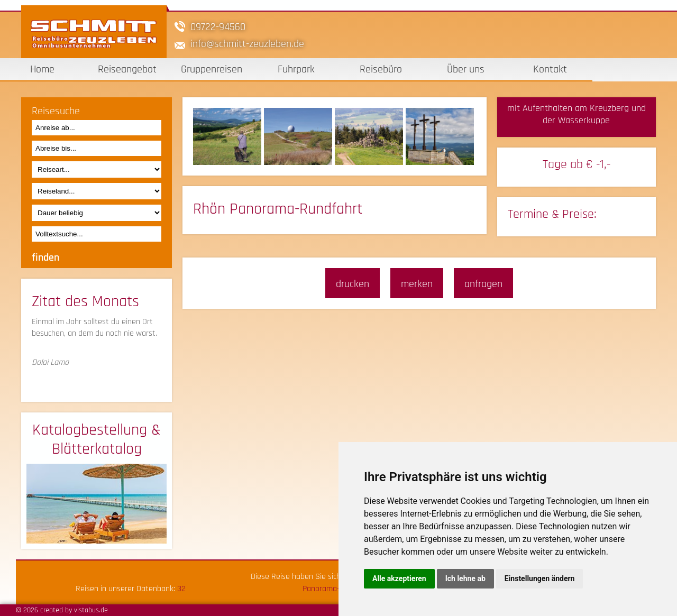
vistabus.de (91, 610)
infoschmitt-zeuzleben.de (247, 44)
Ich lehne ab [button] (465, 578)
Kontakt (550, 69)
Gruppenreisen (212, 69)
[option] (228, 136)
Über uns (466, 69)
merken (417, 284)
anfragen (483, 284)
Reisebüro (381, 69)
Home (42, 69)
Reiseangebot (127, 69)
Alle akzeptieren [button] (399, 578)
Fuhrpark (296, 69)
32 (181, 589)
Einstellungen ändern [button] (540, 578)
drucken (353, 284)
